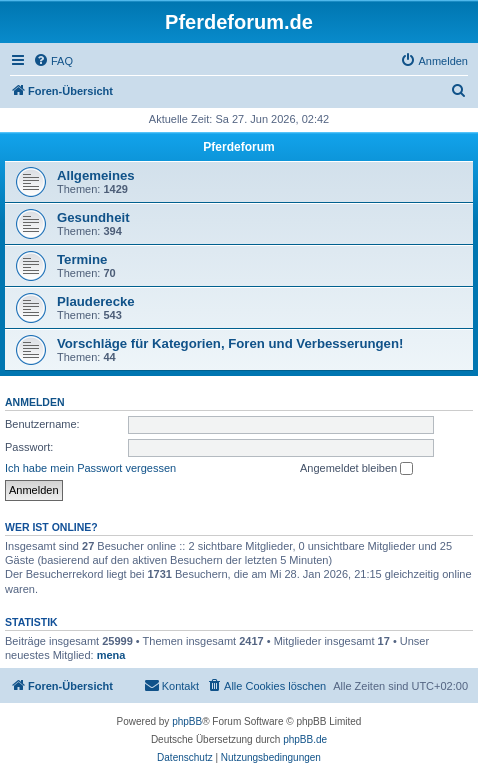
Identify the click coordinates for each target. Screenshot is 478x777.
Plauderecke (96, 301)
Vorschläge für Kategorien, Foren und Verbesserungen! (230, 343)
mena (111, 655)
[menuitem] (53, 61)
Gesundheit (93, 217)
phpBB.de (305, 739)
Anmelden (35, 402)
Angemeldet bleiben (356, 469)
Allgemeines (96, 175)
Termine (82, 259)
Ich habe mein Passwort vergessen (90, 468)
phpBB (187, 721)
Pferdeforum (238, 147)
